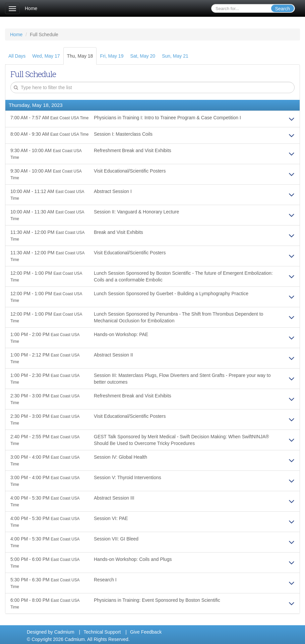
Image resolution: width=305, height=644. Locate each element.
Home (31, 8)
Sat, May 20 (143, 56)
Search (283, 9)
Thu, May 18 (80, 56)
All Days (17, 56)
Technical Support (102, 632)
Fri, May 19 (112, 56)
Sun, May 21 (175, 56)
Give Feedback (146, 632)
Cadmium (64, 632)
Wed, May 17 (46, 56)
